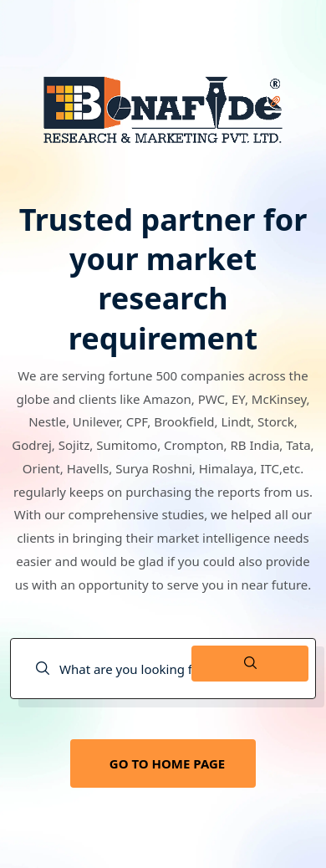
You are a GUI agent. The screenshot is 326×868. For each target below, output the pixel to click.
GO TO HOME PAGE (167, 763)
